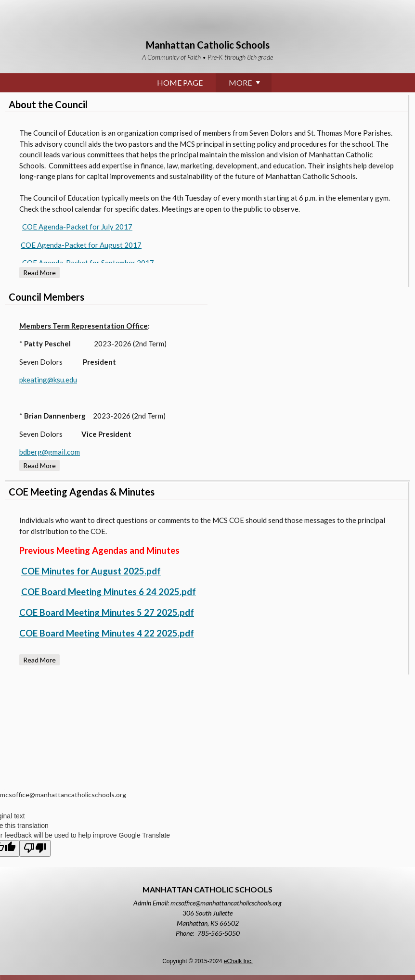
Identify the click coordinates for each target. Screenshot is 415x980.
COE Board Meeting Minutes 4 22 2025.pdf (107, 633)
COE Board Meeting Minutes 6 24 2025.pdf (109, 592)
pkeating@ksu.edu (48, 380)
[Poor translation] (35, 848)
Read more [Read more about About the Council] (39, 273)
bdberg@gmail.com (50, 452)
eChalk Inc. (238, 961)
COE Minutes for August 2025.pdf (91, 571)
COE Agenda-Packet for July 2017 (77, 227)
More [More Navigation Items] (360, 85)
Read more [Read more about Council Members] (39, 465)
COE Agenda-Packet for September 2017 (88, 263)
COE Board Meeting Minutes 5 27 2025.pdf (107, 612)
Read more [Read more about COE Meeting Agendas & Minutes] (39, 660)
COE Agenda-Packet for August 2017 (81, 245)
